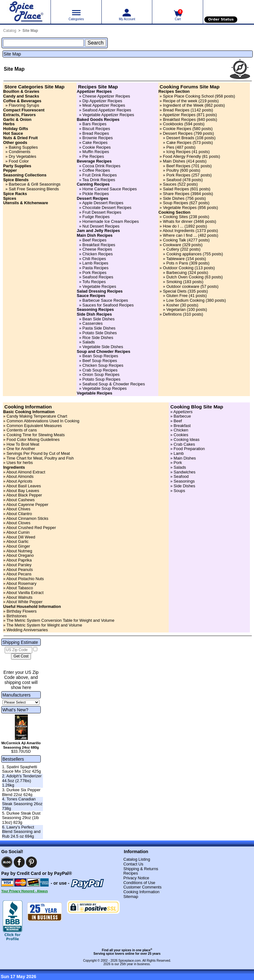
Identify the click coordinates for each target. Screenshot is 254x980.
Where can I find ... (180, 235)
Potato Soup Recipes (101, 379)
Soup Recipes (176, 203)
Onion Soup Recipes (101, 374)
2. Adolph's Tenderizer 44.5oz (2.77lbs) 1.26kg (22, 781)
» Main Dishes (182, 458)
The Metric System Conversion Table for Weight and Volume (60, 620)
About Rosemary (21, 583)
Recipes (130, 873)
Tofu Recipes (94, 282)
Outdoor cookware (183, 286)
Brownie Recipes (98, 138)
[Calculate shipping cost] (21, 656)
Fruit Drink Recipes (100, 175)
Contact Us (133, 864)
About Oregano (20, 555)
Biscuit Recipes (96, 129)
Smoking (174, 282)
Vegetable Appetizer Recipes (108, 115)
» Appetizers (181, 412)
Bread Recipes (96, 133)
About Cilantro (19, 514)
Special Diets (175, 291)
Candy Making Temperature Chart (37, 416)
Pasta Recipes (96, 268)
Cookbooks (173, 124)
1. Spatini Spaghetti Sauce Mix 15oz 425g (21, 769)
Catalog (10, 31)
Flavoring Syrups (24, 105)
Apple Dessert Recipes (103, 203)
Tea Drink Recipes (99, 180)
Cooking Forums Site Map (189, 87)
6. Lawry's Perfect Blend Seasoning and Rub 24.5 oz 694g (21, 832)
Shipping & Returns (141, 869)
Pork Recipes (94, 273)
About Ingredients (178, 231)
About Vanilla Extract (25, 593)
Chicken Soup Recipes (103, 365)
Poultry (172, 170)
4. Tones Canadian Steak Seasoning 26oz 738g (22, 804)
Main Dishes (174, 161)
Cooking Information (28, 407)
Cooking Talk (175, 240)
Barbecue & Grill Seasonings (35, 184)
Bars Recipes (94, 124)
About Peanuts (20, 570)
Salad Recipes (176, 189)
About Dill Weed (21, 537)
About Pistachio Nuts (25, 579)
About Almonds (20, 476)
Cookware (172, 245)
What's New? (15, 710)
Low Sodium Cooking (185, 300)
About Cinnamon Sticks (27, 518)
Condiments (20, 152)
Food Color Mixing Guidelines (33, 440)
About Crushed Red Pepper (31, 528)
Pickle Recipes (96, 194)
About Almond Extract (26, 472)
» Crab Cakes (182, 444)
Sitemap (131, 897)
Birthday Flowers (22, 611)
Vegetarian (176, 309)
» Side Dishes (182, 486)
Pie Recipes (93, 156)
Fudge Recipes (96, 217)
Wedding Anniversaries (27, 630)
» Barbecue (180, 416)
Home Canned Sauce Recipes (110, 189)
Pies (170, 147)
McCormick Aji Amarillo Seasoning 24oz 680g (21, 745)
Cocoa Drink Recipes (101, 166)
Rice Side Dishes (98, 338)
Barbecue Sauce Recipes (105, 300)
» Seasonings (182, 481)
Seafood (174, 180)
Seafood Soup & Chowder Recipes (114, 384)
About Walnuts (19, 597)
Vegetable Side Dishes (103, 347)
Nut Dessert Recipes (101, 226)
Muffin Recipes (96, 152)
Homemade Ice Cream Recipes (111, 221)
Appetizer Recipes (179, 115)
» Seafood (179, 476)
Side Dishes (174, 198)
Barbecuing (176, 273)
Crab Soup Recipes (100, 370)
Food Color (19, 161)
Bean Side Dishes (99, 319)
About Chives (18, 509)
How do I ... (173, 226)
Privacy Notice (136, 878)
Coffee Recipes (96, 170)
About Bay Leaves (23, 491)
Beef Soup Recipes (100, 361)
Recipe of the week (180, 101)
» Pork (175, 463)
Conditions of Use (139, 883)
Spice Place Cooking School (188, 96)
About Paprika (19, 560)
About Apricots (19, 481)
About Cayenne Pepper (27, 505)
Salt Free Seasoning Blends (34, 189)
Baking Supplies (23, 147)
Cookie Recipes (97, 147)
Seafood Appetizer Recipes (107, 110)
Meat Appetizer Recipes (104, 105)
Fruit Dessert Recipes (102, 212)
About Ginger (18, 546)
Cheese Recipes (97, 249)
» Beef (175, 421)
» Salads (177, 467)
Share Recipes (176, 194)
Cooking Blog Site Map (197, 407)
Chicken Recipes (98, 254)
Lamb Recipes (95, 263)
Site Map (30, 31)
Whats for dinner (178, 221)
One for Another (21, 449)
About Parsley (19, 565)
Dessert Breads (180, 138)
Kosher (173, 305)
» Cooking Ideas (184, 440)
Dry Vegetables (23, 156)
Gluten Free (177, 296)
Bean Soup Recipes (100, 356)
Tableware (175, 259)
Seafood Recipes (98, 277)
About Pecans (19, 574)
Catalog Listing (137, 859)
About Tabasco (20, 588)
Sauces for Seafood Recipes (108, 305)
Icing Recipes (178, 152)
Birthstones (17, 616)
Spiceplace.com (130, 961)
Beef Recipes (94, 240)
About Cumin (18, 532)
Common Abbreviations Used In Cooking (43, 421)
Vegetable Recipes (99, 286)
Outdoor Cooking (178, 268)
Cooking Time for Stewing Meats (36, 435)
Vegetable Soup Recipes (105, 388)
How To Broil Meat (23, 444)
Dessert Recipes (178, 133)
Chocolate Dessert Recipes (107, 208)
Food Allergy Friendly (182, 156)
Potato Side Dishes (100, 333)
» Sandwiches (182, 472)
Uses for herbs (20, 463)
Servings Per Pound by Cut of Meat (38, 453)
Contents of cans (22, 430)
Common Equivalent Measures (34, 426)
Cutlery (173, 249)
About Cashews (21, 500)
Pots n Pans (177, 263)
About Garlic (17, 541)
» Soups (177, 491)
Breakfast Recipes (99, 245)
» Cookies (178, 435)
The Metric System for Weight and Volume (44, 625)
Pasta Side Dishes (99, 328)
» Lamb (176, 453)
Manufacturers (16, 695)
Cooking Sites (175, 217)
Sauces (170, 184)
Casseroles (93, 323)
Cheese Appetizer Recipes (106, 96)
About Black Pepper (24, 495)
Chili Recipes (94, 259)
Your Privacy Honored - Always (24, 891)
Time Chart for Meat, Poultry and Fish (40, 458)
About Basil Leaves (24, 486)
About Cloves (18, 523)
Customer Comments (142, 887)
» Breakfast (180, 426)
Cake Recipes (95, 143)
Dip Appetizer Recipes (102, 101)
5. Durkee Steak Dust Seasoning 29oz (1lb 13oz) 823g (21, 818)
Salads (89, 342)
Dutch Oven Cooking (185, 277)
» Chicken (178, 430)
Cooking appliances (184, 254)
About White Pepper (24, 602)
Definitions (172, 314)
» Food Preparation (187, 449)
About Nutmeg (19, 551)
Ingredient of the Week (183, 105)
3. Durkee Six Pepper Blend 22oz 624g (21, 792)
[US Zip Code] (18, 650)
